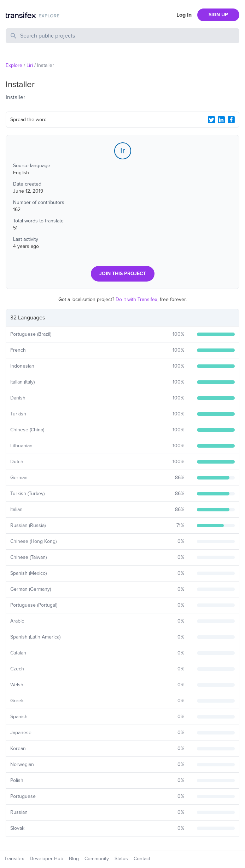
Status (121, 859)
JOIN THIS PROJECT (123, 274)
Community (97, 859)
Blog (74, 859)
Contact (142, 859)
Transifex (14, 859)
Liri (30, 65)
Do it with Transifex (136, 299)
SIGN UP (218, 15)
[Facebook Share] (231, 120)
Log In (184, 15)
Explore (14, 65)
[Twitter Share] (211, 120)
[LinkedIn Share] (221, 120)
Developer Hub (46, 859)
